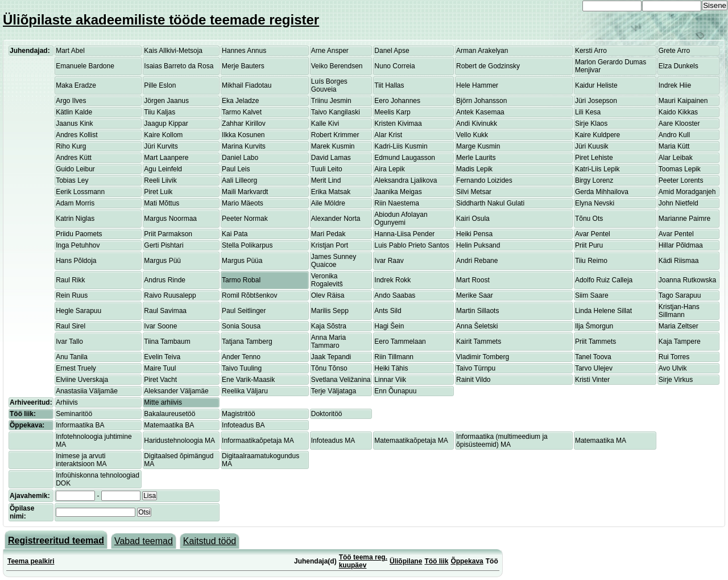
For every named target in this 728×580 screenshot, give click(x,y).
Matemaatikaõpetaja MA (411, 441)
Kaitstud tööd (210, 541)
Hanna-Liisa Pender (404, 234)
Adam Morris (75, 203)
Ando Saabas (395, 295)
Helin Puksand (478, 245)
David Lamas (331, 158)
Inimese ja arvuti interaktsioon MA (81, 460)
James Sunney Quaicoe (334, 261)
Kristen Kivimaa (398, 124)
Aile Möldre (328, 203)
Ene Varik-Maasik (248, 380)
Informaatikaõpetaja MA (258, 441)
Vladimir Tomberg (483, 357)
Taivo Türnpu (476, 368)
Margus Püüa (242, 261)
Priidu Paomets (79, 234)
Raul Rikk (70, 280)
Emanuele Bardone (85, 66)
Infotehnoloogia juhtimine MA (94, 441)
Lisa (150, 496)
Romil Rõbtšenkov (249, 295)
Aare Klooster (679, 124)
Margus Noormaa (170, 219)
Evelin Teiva (162, 357)
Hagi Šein (389, 326)
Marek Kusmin (333, 146)
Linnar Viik (390, 380)
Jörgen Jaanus (166, 101)
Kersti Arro (591, 51)
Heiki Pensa (474, 234)
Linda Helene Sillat (603, 311)
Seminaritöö (74, 414)
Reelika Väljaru (245, 391)
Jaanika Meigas (398, 192)
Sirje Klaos (591, 124)
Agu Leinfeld (163, 169)
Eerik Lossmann (80, 192)
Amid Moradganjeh (687, 192)
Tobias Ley (72, 180)
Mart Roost (473, 280)
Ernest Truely (76, 368)
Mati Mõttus (162, 203)
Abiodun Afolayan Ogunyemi (401, 219)
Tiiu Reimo (591, 261)
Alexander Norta (336, 219)
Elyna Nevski (595, 203)
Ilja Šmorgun (594, 326)
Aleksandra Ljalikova (406, 180)
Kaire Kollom (163, 135)
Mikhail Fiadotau (247, 85)
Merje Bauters (243, 66)
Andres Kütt (74, 158)
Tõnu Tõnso (329, 368)
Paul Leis (236, 169)
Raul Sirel (71, 326)
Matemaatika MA (601, 441)
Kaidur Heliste (596, 85)
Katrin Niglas (75, 219)
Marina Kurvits (244, 146)
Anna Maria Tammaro (328, 342)
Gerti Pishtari (164, 245)
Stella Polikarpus (247, 245)
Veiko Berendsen (337, 66)
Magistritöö (239, 414)
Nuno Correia (394, 66)
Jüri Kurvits (161, 146)
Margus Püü (162, 261)
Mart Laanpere (166, 158)
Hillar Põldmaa (681, 245)
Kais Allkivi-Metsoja (173, 51)
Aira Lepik (389, 169)
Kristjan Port (330, 245)
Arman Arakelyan (482, 51)
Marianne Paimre (684, 219)
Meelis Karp (392, 112)
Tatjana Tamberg (247, 342)
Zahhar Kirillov (244, 124)
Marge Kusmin (478, 146)
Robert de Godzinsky (488, 66)
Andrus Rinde (165, 280)
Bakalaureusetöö (169, 414)
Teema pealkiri (31, 561)
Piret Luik (158, 192)
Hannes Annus (244, 51)
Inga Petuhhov (78, 245)
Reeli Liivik (160, 180)
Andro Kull (674, 135)
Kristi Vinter (592, 380)
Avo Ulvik (673, 368)
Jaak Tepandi (331, 357)
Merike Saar (475, 295)
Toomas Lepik (680, 169)
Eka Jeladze (240, 101)
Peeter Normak (245, 219)
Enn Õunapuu (395, 391)
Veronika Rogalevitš (327, 280)
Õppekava (467, 561)
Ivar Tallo (69, 342)
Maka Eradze (76, 85)
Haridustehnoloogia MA (179, 441)
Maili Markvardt (245, 192)
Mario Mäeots (243, 203)
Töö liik (436, 561)
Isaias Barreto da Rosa (179, 66)
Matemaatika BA (169, 425)
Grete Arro (674, 51)
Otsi (144, 512)
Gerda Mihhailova (602, 192)
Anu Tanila (72, 357)
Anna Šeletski (477, 326)
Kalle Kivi (325, 124)
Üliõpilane (406, 561)
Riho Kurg (71, 146)
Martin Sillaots (477, 311)
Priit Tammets (595, 342)
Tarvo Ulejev (594, 368)
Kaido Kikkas (678, 112)
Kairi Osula (473, 219)
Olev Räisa (328, 295)
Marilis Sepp (330, 311)
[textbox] (96, 512)
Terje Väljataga (334, 391)
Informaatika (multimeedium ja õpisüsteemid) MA (502, 441)
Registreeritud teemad (56, 540)
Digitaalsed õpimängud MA (179, 460)
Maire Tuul (160, 368)
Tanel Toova (593, 357)
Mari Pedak (328, 234)
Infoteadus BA (243, 425)
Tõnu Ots (589, 219)
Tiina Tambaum (167, 342)
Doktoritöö (327, 414)
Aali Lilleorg (239, 180)
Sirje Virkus (676, 380)
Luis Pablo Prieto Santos (411, 245)
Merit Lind (326, 180)
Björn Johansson (481, 101)
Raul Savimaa (165, 311)
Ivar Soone (160, 326)
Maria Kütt (674, 146)
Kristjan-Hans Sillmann (679, 311)
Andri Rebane (477, 261)
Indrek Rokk (392, 280)
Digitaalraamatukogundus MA (260, 460)
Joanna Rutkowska (687, 280)
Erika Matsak (331, 192)
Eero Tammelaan (400, 342)
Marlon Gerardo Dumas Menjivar (611, 66)
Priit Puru (589, 245)
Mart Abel (70, 51)
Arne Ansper (330, 51)
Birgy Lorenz (594, 180)
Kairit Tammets (479, 342)
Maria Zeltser (679, 326)
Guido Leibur (75, 169)
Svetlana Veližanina (341, 380)
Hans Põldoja (76, 261)
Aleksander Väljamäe (176, 391)
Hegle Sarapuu (78, 311)
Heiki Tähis (391, 368)
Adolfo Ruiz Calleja (604, 280)
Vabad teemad (144, 541)
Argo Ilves (71, 101)
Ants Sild (388, 311)
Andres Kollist (76, 135)
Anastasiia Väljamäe (87, 391)
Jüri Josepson (596, 101)
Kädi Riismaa (679, 261)
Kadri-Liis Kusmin (401, 146)
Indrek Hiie (675, 85)
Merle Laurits (476, 158)
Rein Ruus (72, 295)
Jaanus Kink (74, 124)
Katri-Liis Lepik (597, 169)
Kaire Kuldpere (597, 135)
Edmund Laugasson (405, 158)
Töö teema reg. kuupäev (363, 561)
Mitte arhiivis (163, 402)
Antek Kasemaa (480, 112)
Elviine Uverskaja (82, 380)
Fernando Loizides (484, 180)
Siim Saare (592, 295)
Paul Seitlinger (244, 311)
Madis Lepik (474, 169)
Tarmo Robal (241, 280)
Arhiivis (67, 402)
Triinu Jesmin (331, 101)
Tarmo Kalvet (242, 112)
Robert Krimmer (335, 135)
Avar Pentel (593, 234)
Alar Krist (388, 135)
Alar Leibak (676, 158)
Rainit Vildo (473, 380)
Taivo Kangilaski (336, 112)
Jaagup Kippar (166, 124)
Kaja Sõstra (329, 326)
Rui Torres (674, 357)
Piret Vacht (160, 380)
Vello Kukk (472, 135)
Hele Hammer (477, 85)
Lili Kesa (588, 112)
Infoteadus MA (333, 441)
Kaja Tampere (680, 342)
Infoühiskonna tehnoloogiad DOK (98, 479)
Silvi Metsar (474, 192)
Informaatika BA (80, 425)
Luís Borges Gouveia (329, 85)
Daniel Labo (240, 158)
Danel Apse (392, 51)
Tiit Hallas (389, 85)
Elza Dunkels (679, 66)
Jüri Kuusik (592, 146)
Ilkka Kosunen (243, 135)
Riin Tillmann (394, 357)
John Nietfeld (679, 203)
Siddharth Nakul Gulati (490, 203)
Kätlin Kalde (74, 112)
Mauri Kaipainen (683, 101)
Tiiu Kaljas (160, 112)
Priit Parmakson (168, 234)
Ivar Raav (389, 261)
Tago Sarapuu (680, 295)
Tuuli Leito (327, 169)
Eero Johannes (397, 101)
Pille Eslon (160, 85)
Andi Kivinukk (477, 124)
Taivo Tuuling (242, 368)
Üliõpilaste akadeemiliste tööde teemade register (161, 20)
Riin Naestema (397, 203)
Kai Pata (235, 234)
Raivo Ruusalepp (170, 295)
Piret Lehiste (594, 158)
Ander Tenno (241, 357)
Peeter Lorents (681, 180)
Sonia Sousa (241, 326)
